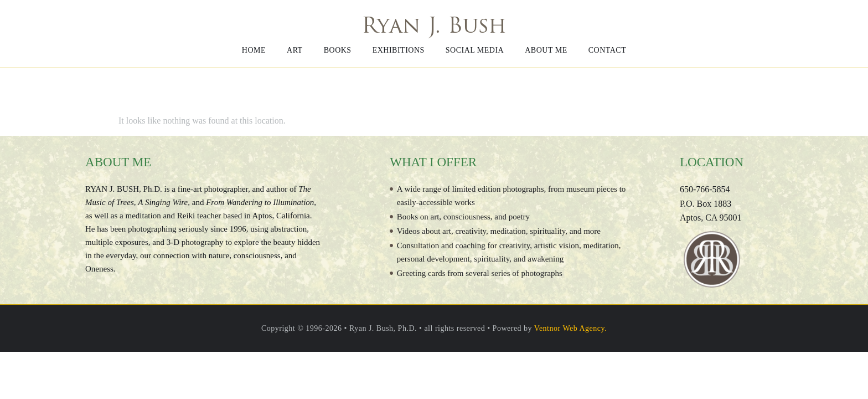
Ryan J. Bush (434, 27)
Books (338, 50)
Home (254, 50)
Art (295, 50)
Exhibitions (399, 50)
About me (546, 50)
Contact (608, 50)
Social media (475, 50)
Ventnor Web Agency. (570, 328)
